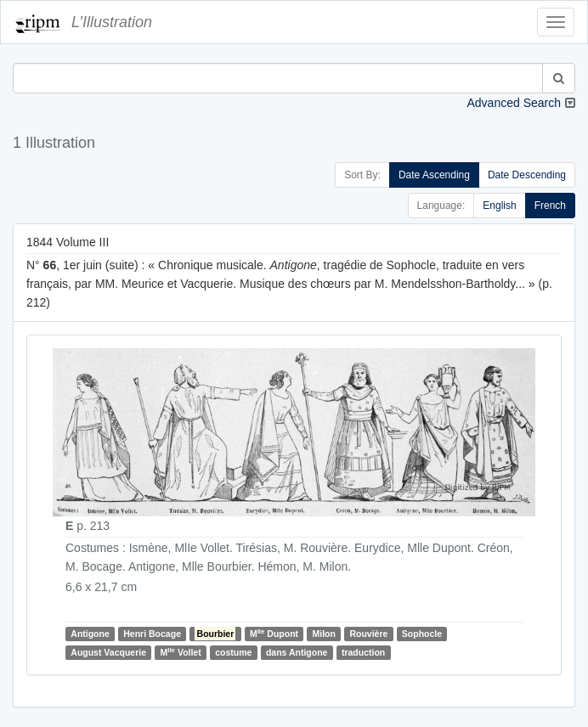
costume (233, 652)
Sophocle (422, 634)
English (499, 206)
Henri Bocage (152, 634)
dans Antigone (297, 652)
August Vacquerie (108, 652)
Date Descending (527, 175)
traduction (363, 652)
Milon (324, 634)
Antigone (90, 634)
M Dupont (274, 633)
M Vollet (180, 652)
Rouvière (368, 634)
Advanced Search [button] (514, 103)
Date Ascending (434, 175)
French (550, 206)
